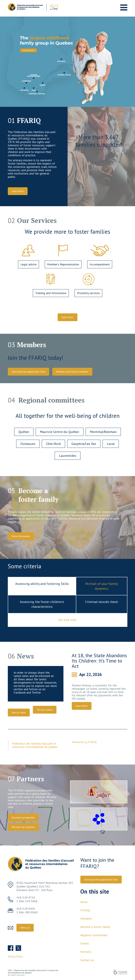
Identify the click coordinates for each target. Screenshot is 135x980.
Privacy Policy (15, 956)
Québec (24, 432)
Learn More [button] (18, 191)
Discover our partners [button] (23, 818)
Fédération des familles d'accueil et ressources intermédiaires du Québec (35, 745)
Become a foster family (95, 927)
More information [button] (21, 536)
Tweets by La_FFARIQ (84, 742)
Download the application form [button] (28, 372)
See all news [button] (19, 713)
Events (85, 943)
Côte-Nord (53, 444)
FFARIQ (85, 910)
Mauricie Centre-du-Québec (60, 432)
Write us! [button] (25, 928)
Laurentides (68, 456)
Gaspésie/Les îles (84, 444)
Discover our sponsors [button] (23, 827)
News (84, 902)
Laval (111, 444)
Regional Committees (94, 935)
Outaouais (28, 444)
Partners (86, 952)
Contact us (87, 960)
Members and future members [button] (72, 372)
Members (86, 919)
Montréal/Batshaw (103, 432)
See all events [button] (45, 710)
